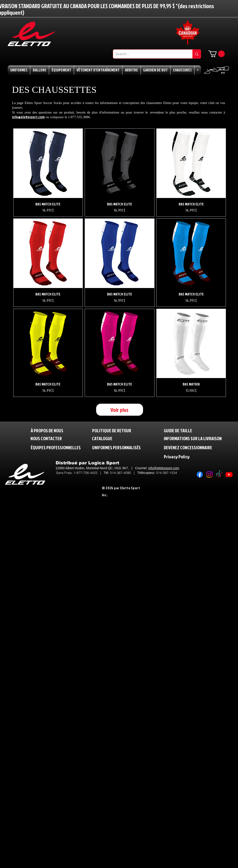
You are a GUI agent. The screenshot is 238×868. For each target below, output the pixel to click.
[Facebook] (200, 474)
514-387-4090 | (124, 473)
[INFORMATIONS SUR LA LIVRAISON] (193, 438)
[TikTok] (219, 474)
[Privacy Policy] (186, 456)
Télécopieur (146, 473)
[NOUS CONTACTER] (46, 438)
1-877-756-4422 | (89, 473)
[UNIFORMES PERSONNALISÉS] (116, 447)
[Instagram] (210, 474)
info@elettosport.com (28, 117)
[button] (217, 54)
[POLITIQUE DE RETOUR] (114, 430)
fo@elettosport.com (165, 468)
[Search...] (149, 54)
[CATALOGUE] (103, 438)
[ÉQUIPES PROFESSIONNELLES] (56, 447)
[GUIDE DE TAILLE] (180, 430)
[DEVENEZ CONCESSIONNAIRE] (188, 447)
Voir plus (119, 410)
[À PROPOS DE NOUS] (47, 430)
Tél (106, 473)
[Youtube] (229, 474)
